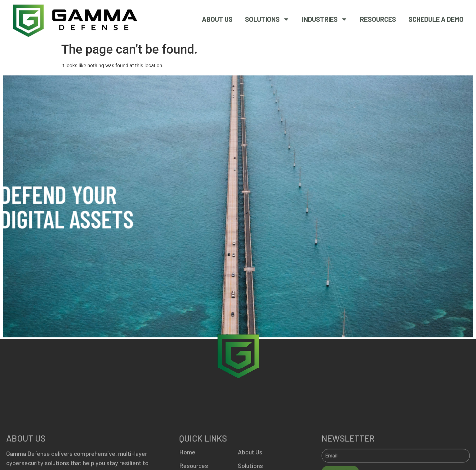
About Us (217, 18)
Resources (378, 18)
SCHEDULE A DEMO (436, 18)
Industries (325, 18)
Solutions (267, 18)
